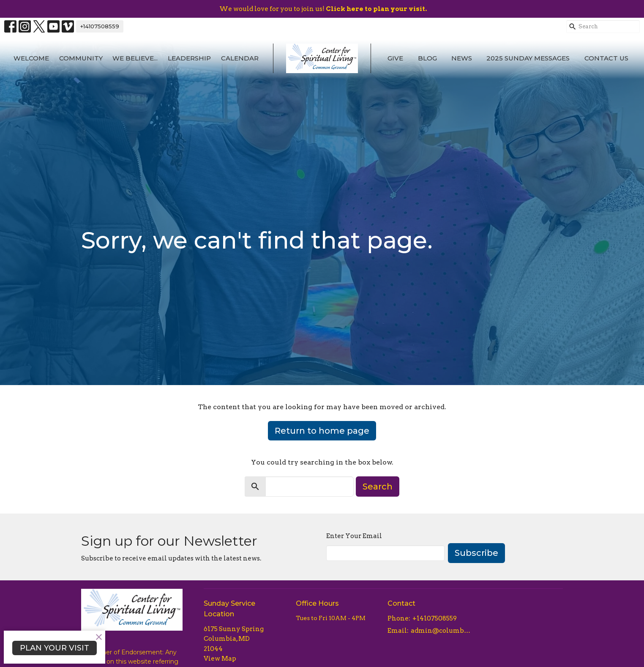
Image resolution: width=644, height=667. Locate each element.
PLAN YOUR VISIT (55, 648)
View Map (220, 659)
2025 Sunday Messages (528, 58)
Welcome (31, 58)
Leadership (189, 58)
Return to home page (322, 431)
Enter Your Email (354, 536)
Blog (427, 58)
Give (395, 58)
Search (378, 487)
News (462, 58)
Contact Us (606, 58)
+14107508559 (100, 26)
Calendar (240, 58)
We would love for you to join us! (323, 9)
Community (81, 58)
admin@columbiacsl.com (441, 631)
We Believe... (135, 58)
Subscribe (476, 553)
